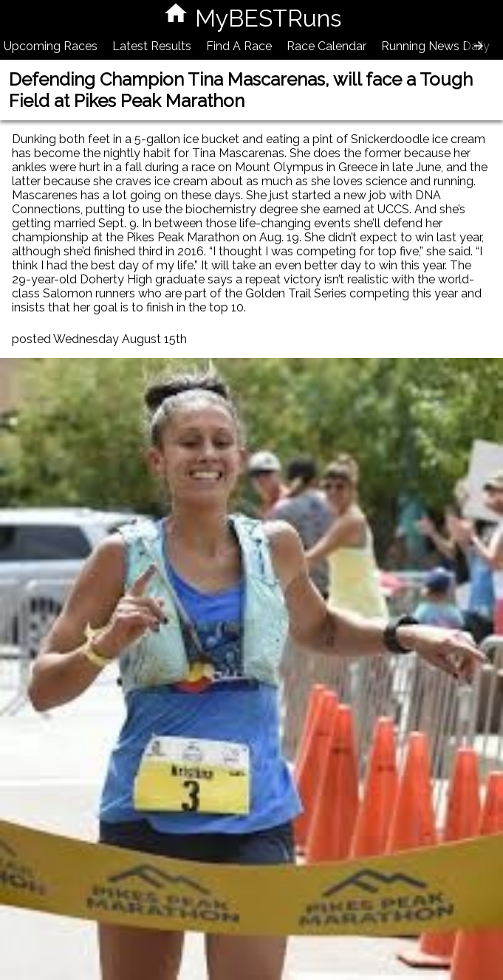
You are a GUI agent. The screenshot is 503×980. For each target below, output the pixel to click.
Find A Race (239, 46)
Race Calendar (326, 46)
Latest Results (152, 46)
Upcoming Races (51, 46)
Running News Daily (435, 46)
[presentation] (479, 46)
